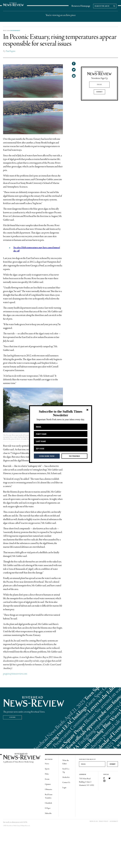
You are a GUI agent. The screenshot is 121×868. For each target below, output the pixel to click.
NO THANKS (74, 456)
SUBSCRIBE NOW (47, 456)
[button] (60, 413)
